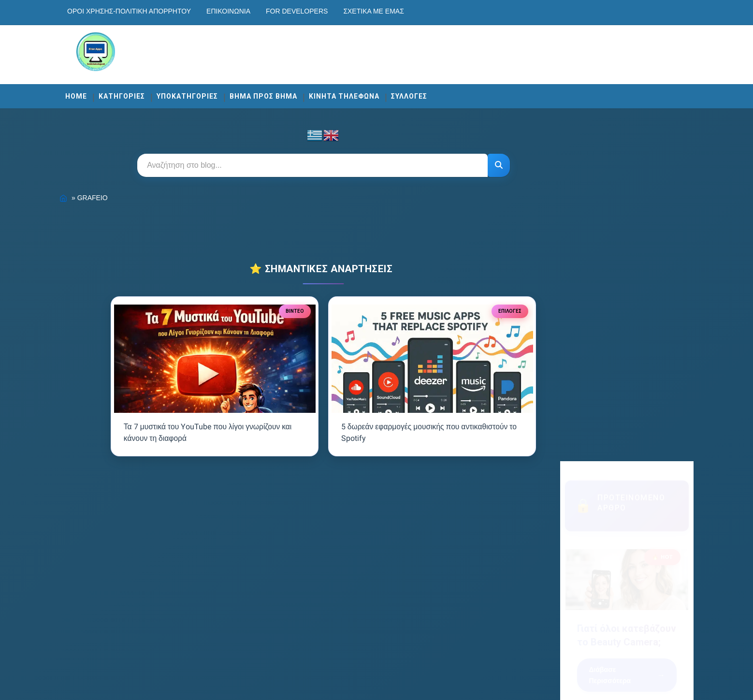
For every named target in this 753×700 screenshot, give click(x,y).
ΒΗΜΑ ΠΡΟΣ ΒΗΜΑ (303, 93)
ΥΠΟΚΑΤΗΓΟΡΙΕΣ (226, 93)
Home (115, 93)
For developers (336, 11)
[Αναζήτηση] (490, 162)
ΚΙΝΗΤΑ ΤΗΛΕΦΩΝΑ (383, 93)
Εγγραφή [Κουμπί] (596, 514)
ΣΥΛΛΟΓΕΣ (448, 93)
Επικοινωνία (268, 11)
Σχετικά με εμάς (413, 11)
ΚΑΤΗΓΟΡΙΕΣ (161, 93)
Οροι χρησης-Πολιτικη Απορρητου (168, 11)
